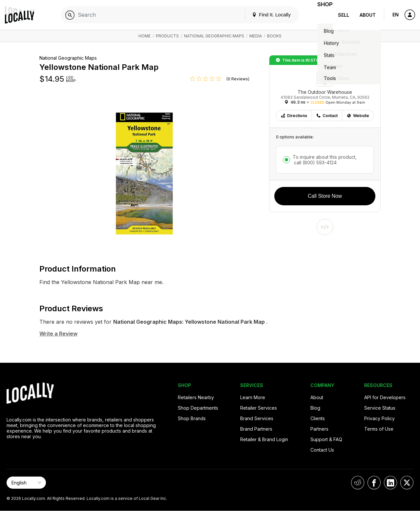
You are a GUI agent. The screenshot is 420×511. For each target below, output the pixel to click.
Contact (327, 116)
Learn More (253, 397)
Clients (318, 418)
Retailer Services (259, 408)
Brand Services (257, 418)
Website (358, 116)
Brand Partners (256, 429)
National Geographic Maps (214, 36)
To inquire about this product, (325, 160)
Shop (321, 15)
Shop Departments (198, 408)
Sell (344, 15)
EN (396, 15)
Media (256, 36)
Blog (315, 408)
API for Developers (385, 397)
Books (274, 36)
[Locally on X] (407, 483)
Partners (319, 429)
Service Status (380, 408)
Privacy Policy (379, 418)
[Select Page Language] (26, 483)
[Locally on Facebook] (374, 483)
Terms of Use (379, 429)
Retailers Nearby (196, 397)
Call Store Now (325, 196)
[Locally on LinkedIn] (390, 483)
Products (167, 36)
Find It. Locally (263, 15)
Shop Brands (192, 418)
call (315, 163)
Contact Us (322, 450)
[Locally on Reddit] (358, 483)
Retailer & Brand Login (264, 439)
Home (145, 36)
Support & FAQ (326, 439)
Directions (294, 116)
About (368, 15)
